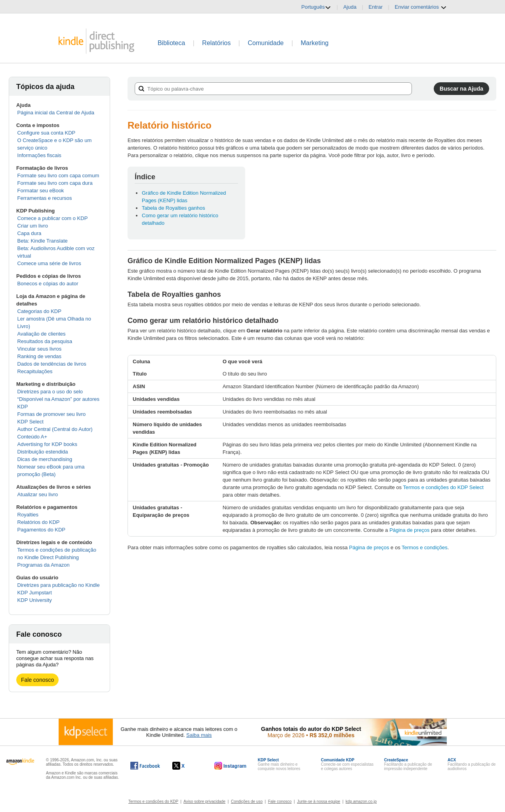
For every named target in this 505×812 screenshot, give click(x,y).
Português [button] (316, 7)
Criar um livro (33, 226)
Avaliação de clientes (42, 334)
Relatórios (216, 43)
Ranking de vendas (39, 356)
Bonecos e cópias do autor (48, 284)
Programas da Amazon (44, 565)
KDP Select (30, 422)
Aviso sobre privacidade (204, 802)
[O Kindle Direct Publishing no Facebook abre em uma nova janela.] (145, 766)
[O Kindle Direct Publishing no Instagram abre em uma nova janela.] (231, 766)
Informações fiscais (39, 155)
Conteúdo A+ (32, 437)
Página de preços (409, 530)
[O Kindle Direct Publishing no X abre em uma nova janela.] (187, 766)
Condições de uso (247, 802)
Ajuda (350, 7)
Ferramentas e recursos (45, 198)
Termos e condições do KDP (153, 802)
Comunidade (266, 43)
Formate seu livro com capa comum (58, 175)
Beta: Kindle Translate (43, 241)
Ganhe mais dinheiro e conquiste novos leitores (279, 764)
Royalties (28, 515)
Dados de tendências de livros (52, 364)
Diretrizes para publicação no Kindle (59, 585)
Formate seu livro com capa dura (55, 183)
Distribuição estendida (43, 452)
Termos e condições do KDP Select (443, 487)
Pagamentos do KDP (41, 530)
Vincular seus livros (40, 349)
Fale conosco (37, 680)
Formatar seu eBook (41, 191)
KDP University (35, 600)
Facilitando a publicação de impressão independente (408, 764)
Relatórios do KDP (39, 522)
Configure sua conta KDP (47, 133)
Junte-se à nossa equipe (319, 802)
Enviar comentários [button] (421, 7)
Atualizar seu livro (38, 494)
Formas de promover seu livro (52, 414)
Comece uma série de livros (49, 263)
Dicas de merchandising (45, 459)
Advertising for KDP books (48, 444)
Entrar (376, 7)
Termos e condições (425, 547)
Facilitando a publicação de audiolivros (472, 764)
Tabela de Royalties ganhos (173, 208)
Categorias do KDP (39, 311)
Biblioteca (171, 43)
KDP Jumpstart (35, 593)
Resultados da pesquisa (45, 341)
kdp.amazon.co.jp (361, 802)
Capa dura (30, 233)
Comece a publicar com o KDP (53, 218)
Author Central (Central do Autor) (55, 429)
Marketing (314, 43)
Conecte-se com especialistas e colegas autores (347, 764)
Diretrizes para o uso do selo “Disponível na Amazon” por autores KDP (58, 399)
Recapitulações (35, 371)
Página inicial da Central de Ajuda (56, 113)
